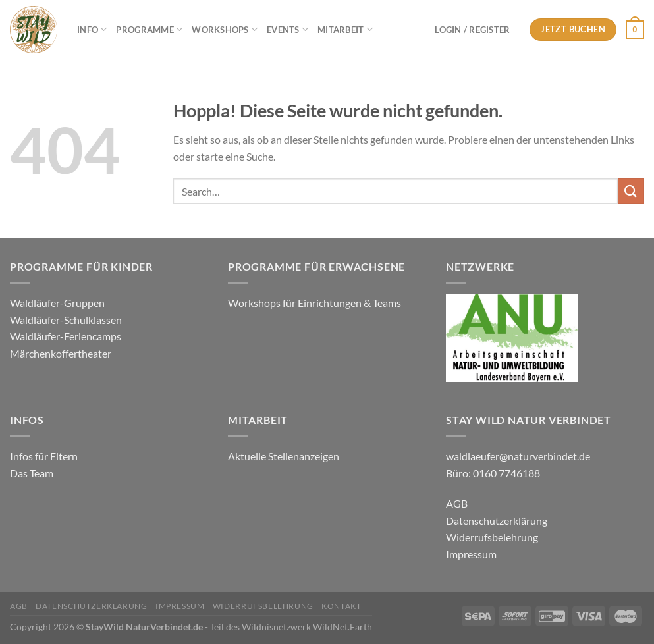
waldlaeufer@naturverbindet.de (518, 456)
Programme (149, 29)
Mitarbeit (345, 29)
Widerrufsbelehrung (492, 537)
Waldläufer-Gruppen (57, 303)
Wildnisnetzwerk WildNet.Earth (307, 627)
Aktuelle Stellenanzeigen (285, 456)
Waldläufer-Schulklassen (66, 320)
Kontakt (341, 606)
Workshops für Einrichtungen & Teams (315, 303)
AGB (457, 503)
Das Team (32, 473)
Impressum (471, 554)
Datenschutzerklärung (497, 521)
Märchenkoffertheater (61, 353)
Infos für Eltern (44, 456)
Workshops (225, 29)
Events (287, 29)
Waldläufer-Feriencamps (66, 336)
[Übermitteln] (631, 191)
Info (92, 29)
